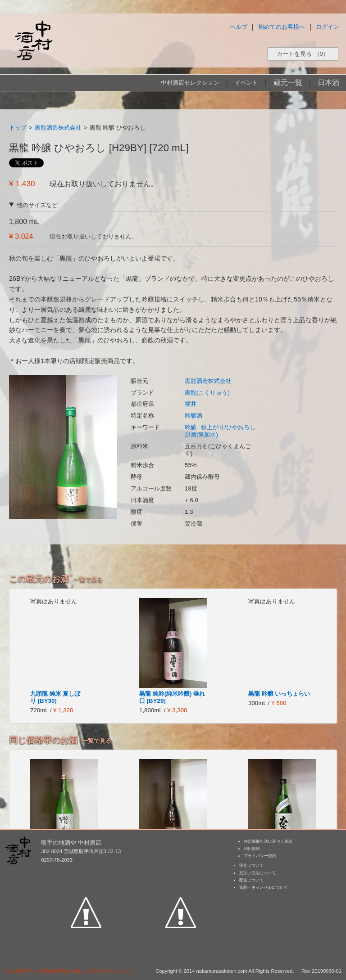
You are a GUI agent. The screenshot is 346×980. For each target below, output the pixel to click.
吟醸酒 (193, 416)
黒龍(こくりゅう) (207, 393)
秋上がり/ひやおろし (228, 427)
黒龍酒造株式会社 (58, 128)
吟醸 (191, 427)
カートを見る (303, 54)
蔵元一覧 (288, 83)
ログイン (328, 27)
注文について (251, 865)
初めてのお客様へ (282, 27)
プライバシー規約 (260, 856)
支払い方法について (257, 873)
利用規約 (252, 849)
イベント (246, 83)
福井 (191, 404)
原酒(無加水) (201, 434)
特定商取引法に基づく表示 (268, 841)
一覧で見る (88, 580)
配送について (251, 880)
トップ (18, 128)
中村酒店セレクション (190, 83)
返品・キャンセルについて (264, 887)
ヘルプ (239, 27)
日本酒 (328, 83)
